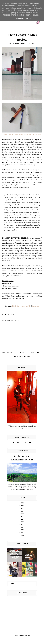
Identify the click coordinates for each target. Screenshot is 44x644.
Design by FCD (29, 641)
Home (22, 352)
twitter (22, 306)
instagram (36, 306)
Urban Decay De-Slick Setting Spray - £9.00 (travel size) (22, 134)
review (32, 43)
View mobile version (22, 356)
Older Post (36, 352)
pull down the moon (16, 641)
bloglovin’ (16, 306)
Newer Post (8, 352)
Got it (29, 18)
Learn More (19, 18)
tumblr (28, 306)
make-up (24, 43)
